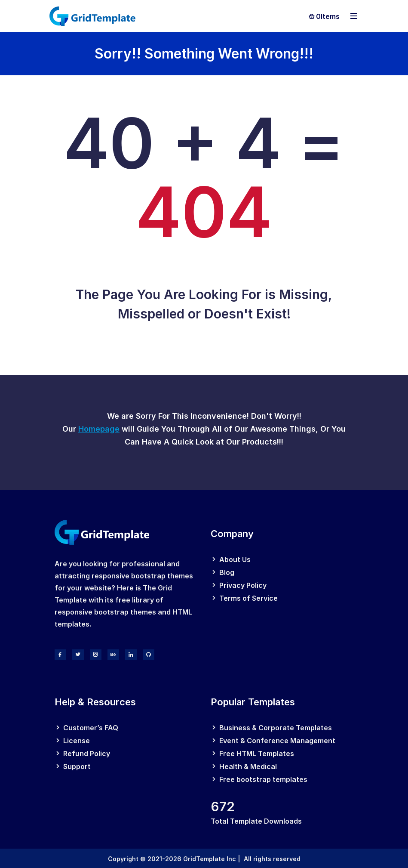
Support (77, 766)
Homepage (99, 429)
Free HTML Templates (257, 754)
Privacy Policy (243, 585)
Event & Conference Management (277, 741)
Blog (227, 572)
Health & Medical (248, 766)
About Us (235, 559)
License (77, 741)
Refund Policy (87, 754)
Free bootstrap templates (263, 779)
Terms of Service (248, 598)
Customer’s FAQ (91, 728)
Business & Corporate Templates (276, 728)
